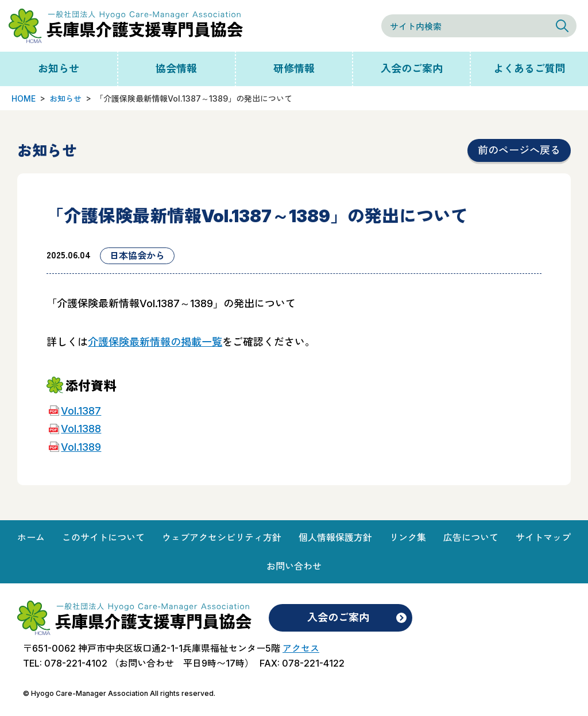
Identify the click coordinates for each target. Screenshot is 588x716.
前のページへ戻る (519, 150)
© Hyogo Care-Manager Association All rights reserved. (119, 693)
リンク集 (408, 537)
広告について (471, 537)
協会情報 (176, 69)
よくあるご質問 (529, 69)
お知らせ (59, 69)
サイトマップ (543, 537)
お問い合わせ (294, 566)
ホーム (31, 537)
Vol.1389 (81, 447)
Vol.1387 (81, 411)
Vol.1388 (81, 429)
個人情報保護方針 (335, 537)
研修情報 (294, 69)
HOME (24, 98)
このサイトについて (103, 537)
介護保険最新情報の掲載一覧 (155, 342)
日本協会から (137, 256)
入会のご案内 (412, 69)
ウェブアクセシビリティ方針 (222, 537)
